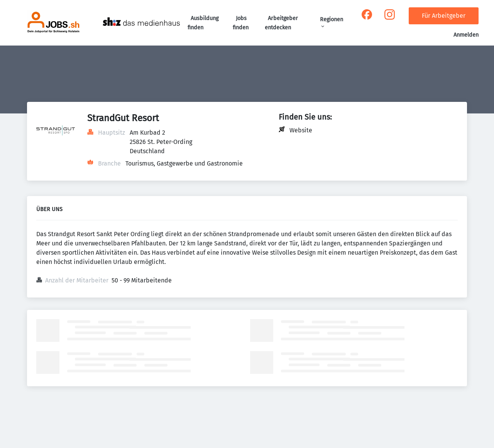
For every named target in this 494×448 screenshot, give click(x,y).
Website (301, 130)
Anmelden (466, 35)
